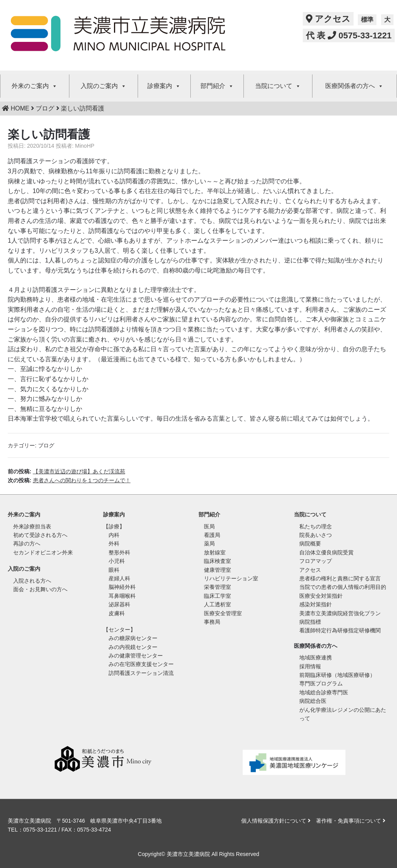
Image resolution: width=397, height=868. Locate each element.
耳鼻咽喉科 (122, 596)
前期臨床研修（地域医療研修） (337, 675)
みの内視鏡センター (133, 647)
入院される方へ (32, 581)
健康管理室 (217, 570)
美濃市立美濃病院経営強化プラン (340, 613)
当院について (278, 86)
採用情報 (310, 666)
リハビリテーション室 (231, 578)
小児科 (117, 561)
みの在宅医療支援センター (141, 664)
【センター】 (119, 630)
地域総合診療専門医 (324, 692)
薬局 (209, 544)
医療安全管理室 (223, 613)
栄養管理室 (217, 587)
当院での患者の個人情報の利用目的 (343, 587)
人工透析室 (217, 604)
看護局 (212, 535)
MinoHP (85, 146)
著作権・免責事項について (351, 821)
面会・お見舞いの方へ (40, 589)
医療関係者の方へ (354, 86)
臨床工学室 (217, 596)
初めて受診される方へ (40, 535)
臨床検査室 (217, 561)
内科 (114, 535)
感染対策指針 (316, 604)
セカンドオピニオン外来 (43, 552)
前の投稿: (66, 471)
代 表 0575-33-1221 (349, 35)
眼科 (114, 570)
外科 (114, 544)
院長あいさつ (316, 535)
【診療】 (114, 526)
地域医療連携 (316, 657)
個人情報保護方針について (276, 821)
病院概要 (310, 544)
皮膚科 (117, 613)
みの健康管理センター (136, 656)
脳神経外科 (122, 587)
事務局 (212, 622)
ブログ (46, 445)
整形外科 (119, 552)
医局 (209, 526)
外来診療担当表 (32, 526)
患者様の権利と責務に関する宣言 (340, 578)
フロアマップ (316, 561)
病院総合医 (313, 701)
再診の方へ (27, 544)
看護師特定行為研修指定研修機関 (340, 630)
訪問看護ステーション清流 (141, 673)
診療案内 (164, 86)
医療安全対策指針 (321, 596)
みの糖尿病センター (133, 638)
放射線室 (215, 552)
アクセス (328, 19)
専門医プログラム (321, 683)
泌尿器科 (119, 604)
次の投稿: (69, 480)
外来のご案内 (35, 86)
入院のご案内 (104, 86)
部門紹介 (217, 86)
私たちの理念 (316, 526)
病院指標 (310, 622)
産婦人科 (119, 578)
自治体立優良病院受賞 (326, 552)
